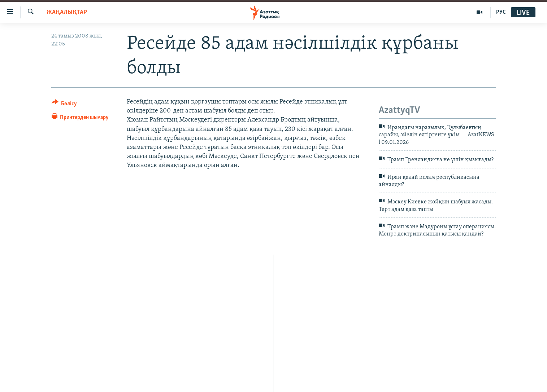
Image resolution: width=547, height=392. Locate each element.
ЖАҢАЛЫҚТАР (67, 12)
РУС (501, 12)
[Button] (64, 105)
